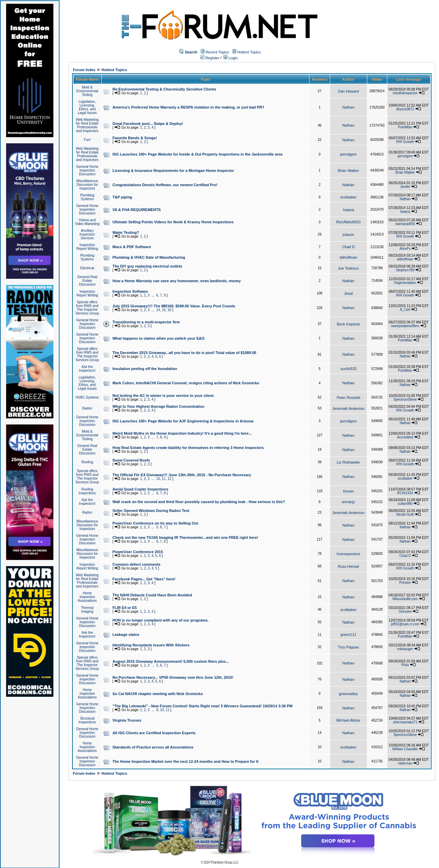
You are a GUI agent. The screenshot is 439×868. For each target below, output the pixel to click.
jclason (348, 235)
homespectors (348, 554)
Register (210, 58)
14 (158, 310)
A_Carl (405, 310)
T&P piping (122, 197)
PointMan (405, 127)
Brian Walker (348, 171)
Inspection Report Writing (87, 247)
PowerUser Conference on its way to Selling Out (155, 523)
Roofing (87, 462)
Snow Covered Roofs (131, 460)
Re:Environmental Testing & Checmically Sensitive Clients (164, 89)
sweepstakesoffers (405, 326)
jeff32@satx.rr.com (405, 624)
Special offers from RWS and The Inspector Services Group (87, 308)
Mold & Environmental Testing (87, 91)
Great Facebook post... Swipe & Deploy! (148, 124)
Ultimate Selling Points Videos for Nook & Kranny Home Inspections (173, 222)
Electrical (87, 268)
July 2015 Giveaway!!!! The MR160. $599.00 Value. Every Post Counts (174, 306)
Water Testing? (126, 232)
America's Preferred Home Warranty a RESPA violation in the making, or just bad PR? (189, 107)
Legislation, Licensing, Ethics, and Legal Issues (87, 107)
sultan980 (405, 504)
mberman (405, 763)
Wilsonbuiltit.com (405, 599)
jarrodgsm (348, 154)
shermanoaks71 (405, 722)
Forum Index (84, 70)
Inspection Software (130, 291)
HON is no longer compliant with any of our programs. (161, 620)
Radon (87, 408)
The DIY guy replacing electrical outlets (147, 266)
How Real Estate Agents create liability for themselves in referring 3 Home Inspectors (188, 448)
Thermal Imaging (87, 610)
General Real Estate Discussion (87, 281)
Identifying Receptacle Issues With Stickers (151, 645)
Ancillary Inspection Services (87, 234)
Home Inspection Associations (87, 597)
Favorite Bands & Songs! (135, 138)
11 (164, 479)
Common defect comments (137, 564)
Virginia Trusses (127, 720)
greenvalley (348, 694)
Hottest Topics (249, 52)
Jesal (349, 293)
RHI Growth (405, 142)
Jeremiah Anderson (348, 408)
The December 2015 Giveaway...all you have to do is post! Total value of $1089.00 (184, 353)
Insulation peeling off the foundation (145, 369)
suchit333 (348, 369)
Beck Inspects (348, 324)
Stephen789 (405, 270)
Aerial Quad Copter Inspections (140, 489)
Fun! (87, 140)
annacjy (349, 502)
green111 (348, 634)
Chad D (348, 247)
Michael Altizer (348, 720)
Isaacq (348, 210)
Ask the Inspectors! (87, 369)
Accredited (405, 437)
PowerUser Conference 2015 (138, 552)
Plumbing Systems (87, 197)
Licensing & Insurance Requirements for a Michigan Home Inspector (173, 171)
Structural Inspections (87, 720)
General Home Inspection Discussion (87, 170)
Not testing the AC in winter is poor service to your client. (164, 396)
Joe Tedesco (349, 268)
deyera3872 (405, 109)
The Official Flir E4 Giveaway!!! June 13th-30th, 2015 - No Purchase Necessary (182, 475)
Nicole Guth (405, 515)
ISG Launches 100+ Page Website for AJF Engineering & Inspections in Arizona (183, 421)
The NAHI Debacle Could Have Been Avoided (152, 595)
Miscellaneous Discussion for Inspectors (87, 185)
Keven (348, 491)
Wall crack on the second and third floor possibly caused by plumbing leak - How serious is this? (199, 502)
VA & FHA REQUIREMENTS (137, 210)
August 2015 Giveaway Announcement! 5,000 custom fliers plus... (171, 661)
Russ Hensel (348, 566)
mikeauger (405, 649)
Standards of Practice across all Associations (153, 747)
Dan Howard (348, 91)
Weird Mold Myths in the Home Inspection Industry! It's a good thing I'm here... (182, 433)
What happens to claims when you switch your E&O (159, 338)
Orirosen (405, 612)
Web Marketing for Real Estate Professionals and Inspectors (87, 125)
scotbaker (349, 197)
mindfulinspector (405, 93)
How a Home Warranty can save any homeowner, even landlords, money (177, 281)
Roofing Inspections (87, 491)
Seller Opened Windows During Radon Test (151, 511)
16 (170, 310)
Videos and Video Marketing (87, 222)
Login (231, 58)
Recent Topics (217, 52)
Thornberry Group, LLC (224, 862)
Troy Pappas (349, 647)
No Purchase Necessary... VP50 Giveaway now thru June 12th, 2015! (173, 677)
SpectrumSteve (405, 399)
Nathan (348, 107)
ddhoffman (349, 257)
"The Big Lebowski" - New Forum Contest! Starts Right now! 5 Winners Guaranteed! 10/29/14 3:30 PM (202, 706)
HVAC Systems (87, 397)
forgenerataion (405, 283)
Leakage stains (126, 634)
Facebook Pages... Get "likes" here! (144, 579)
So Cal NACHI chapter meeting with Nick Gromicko (158, 694)
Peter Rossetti (348, 398)
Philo (405, 665)
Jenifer (405, 187)
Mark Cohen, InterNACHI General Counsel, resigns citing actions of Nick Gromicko (186, 383)
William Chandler (405, 749)
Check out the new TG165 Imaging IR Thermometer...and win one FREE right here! (185, 537)
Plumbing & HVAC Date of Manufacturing (149, 257)
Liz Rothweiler (348, 462)
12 (170, 479)
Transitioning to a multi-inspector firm (146, 322)
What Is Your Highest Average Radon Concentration (158, 406)
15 (164, 310)
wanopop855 (405, 224)
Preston (405, 583)
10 (158, 479)
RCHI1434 (405, 493)
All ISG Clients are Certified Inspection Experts (154, 733)
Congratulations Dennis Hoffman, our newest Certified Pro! (165, 185)
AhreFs (405, 249)
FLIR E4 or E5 (125, 608)
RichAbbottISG (348, 222)
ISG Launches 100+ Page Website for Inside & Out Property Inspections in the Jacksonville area (198, 154)
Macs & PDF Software (132, 247)
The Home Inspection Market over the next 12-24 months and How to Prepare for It (185, 761)
